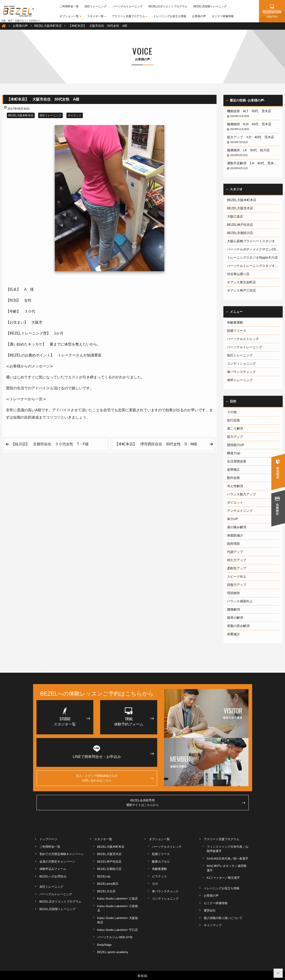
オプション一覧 (70, 16)
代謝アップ (235, 552)
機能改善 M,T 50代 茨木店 (251, 111)
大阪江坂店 (235, 216)
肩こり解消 (235, 428)
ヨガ (155, 884)
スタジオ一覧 (97, 16)
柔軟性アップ (237, 568)
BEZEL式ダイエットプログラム (168, 6)
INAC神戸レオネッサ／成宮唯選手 (227, 868)
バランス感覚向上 (240, 601)
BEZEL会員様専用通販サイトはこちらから (186, 803)
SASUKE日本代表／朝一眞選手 (228, 859)
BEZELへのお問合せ (53, 876)
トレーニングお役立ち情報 (170, 16)
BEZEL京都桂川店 (240, 233)
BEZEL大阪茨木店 (240, 208)
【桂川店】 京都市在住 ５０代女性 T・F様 (50, 444)
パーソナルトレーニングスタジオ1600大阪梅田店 (253, 266)
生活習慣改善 (237, 461)
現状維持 (233, 593)
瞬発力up (234, 453)
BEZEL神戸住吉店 (240, 225)
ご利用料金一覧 (69, 6)
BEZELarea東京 (108, 884)
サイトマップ (213, 925)
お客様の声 (199, 16)
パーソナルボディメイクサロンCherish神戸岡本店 (253, 249)
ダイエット (75, 115)
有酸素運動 (235, 322)
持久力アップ (237, 560)
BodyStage (105, 945)
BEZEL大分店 (106, 891)
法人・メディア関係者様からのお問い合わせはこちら (115, 778)
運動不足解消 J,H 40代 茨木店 (253, 163)
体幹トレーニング (240, 380)
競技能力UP (236, 445)
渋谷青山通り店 (238, 274)
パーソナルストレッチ (243, 339)
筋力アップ (235, 437)
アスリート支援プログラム (130, 16)
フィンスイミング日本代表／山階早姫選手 (227, 849)
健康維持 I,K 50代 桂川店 (250, 150)
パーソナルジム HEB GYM (115, 937)
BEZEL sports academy (113, 952)
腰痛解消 (233, 609)
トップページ (48, 839)
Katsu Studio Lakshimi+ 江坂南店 (118, 908)
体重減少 (233, 634)
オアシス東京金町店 (241, 282)
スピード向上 (237, 576)
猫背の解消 (235, 618)
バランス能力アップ (241, 494)
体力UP (232, 519)
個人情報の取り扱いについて (223, 918)
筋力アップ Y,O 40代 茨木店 (252, 137)
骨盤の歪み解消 (238, 626)
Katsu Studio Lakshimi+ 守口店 (118, 930)
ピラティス (159, 876)
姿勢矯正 (233, 470)
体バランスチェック (241, 372)
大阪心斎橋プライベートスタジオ (251, 241)
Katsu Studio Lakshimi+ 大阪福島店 (118, 920)
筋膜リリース (237, 331)
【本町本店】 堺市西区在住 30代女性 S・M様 (158, 444)
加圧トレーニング (96, 6)
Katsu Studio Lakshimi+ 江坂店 (118, 899)
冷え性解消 (235, 486)
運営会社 (210, 910)
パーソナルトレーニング (128, 6)
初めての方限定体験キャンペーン (62, 854)
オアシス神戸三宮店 (241, 290)
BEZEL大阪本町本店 (21, 115)
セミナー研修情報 (223, 16)
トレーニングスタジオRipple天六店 (252, 258)
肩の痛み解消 (237, 527)
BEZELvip (104, 876)
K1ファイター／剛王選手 (223, 878)
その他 (232, 412)
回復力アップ (237, 585)
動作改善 (233, 478)
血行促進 (233, 420)
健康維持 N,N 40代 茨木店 (251, 124)
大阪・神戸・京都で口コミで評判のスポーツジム (26, 21)
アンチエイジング (240, 511)
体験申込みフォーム (53, 869)
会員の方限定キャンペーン (57, 862)
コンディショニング (241, 364)
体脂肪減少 (235, 535)
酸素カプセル (161, 862)
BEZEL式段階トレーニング (210, 6)
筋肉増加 (233, 544)
